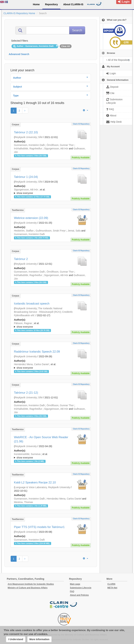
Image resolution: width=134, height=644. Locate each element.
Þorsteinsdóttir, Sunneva (27, 454)
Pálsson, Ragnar (23, 323)
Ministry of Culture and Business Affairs (28, 588)
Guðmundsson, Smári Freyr (51, 231)
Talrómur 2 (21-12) (26, 393)
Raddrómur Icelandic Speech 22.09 (37, 352)
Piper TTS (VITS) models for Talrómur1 (39, 527)
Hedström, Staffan (24, 231)
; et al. (51, 191)
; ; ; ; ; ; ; (51, 366)
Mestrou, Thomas (23, 502)
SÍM (40, 137)
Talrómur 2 (21, 259)
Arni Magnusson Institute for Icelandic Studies (31, 584)
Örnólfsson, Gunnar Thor (60, 145)
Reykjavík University (26, 137)
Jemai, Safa (74, 231)
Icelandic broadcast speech (32, 304)
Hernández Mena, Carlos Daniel (31, 364)
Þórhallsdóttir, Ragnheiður (28, 149)
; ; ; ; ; (51, 191)
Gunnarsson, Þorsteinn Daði (29, 145)
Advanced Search (19, 54)
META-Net (112, 588)
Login (124, 2)
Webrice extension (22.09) (31, 218)
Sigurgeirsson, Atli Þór (56, 149)
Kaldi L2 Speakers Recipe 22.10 (35, 482)
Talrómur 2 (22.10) (26, 132)
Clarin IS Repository (81, 124)
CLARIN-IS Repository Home (19, 13)
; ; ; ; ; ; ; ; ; (51, 325)
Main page (75, 584)
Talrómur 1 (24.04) (26, 177)
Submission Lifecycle (81, 588)
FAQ (72, 591)
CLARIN (111, 584)
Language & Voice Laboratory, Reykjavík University (42, 487)
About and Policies (79, 595)
